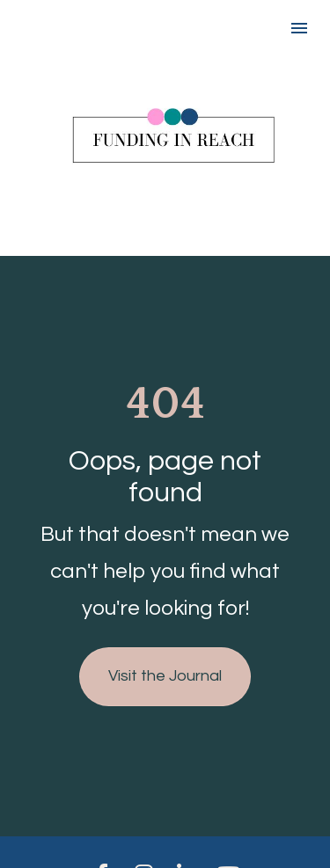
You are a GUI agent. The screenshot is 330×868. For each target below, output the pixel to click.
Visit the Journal (165, 668)
